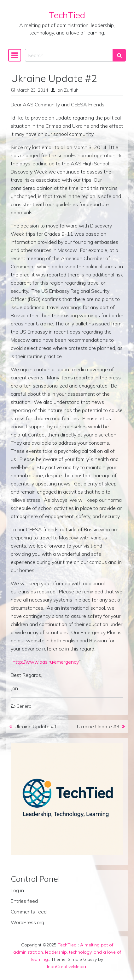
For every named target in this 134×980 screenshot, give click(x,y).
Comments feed (29, 912)
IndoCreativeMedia (67, 967)
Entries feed (24, 901)
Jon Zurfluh (67, 90)
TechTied (67, 15)
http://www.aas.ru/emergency (46, 662)
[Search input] (69, 55)
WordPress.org (27, 922)
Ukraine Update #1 (36, 726)
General (24, 706)
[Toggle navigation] (15, 55)
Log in (17, 890)
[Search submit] (119, 55)
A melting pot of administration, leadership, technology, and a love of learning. (67, 952)
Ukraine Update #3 (98, 726)
